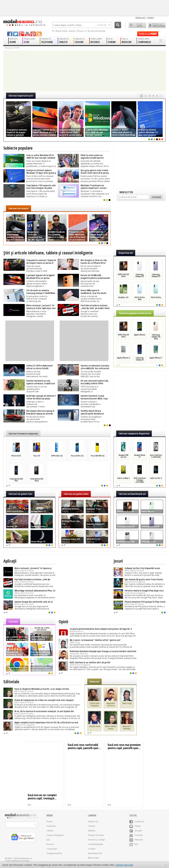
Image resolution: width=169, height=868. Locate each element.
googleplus (21, 34)
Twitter (135, 826)
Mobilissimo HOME (12, 48)
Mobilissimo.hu (95, 853)
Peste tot (104, 25)
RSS (133, 844)
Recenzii (50, 844)
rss (39, 34)
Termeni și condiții (96, 840)
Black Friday (62, 31)
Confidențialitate (96, 844)
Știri (48, 840)
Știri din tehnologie (96, 31)
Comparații (52, 849)
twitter (16, 34)
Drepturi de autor (96, 835)
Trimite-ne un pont (148, 34)
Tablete (50, 831)
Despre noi (140, 17)
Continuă (156, 197)
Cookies (92, 849)
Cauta (118, 25)
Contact (151, 17)
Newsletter (126, 192)
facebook (10, 34)
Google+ (136, 831)
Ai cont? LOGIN (137, 25)
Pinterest (136, 840)
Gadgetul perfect (54, 853)
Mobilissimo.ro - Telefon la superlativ (24, 23)
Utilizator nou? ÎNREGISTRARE (157, 25)
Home (49, 822)
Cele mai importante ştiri (21, 96)
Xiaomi (72, 31)
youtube (27, 34)
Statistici (92, 831)
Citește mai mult (124, 865)
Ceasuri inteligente (55, 835)
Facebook (136, 822)
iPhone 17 (81, 31)
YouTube (136, 835)
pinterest (33, 34)
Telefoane (51, 826)
